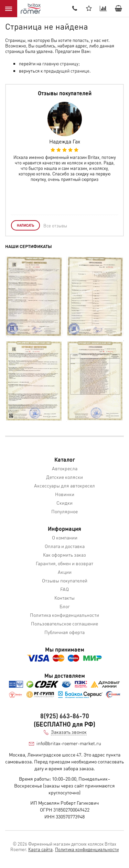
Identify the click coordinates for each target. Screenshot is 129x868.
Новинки (65, 494)
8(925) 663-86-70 (65, 716)
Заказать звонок (69, 732)
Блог (65, 606)
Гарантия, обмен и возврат (64, 563)
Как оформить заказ (64, 555)
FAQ (64, 589)
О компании (65, 537)
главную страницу (60, 63)
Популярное (64, 511)
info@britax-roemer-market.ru (69, 743)
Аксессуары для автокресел (64, 485)
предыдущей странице (67, 71)
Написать (25, 225)
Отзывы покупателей (65, 580)
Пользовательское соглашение (64, 623)
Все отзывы (55, 226)
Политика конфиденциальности (64, 615)
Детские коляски (64, 477)
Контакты (64, 598)
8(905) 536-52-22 (75, 9)
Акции (65, 572)
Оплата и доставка (65, 546)
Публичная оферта (64, 632)
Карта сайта (40, 849)
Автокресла (65, 468)
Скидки (64, 503)
